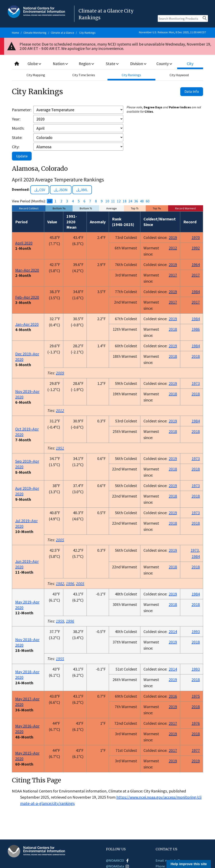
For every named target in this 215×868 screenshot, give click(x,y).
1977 (196, 750)
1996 (70, 583)
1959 (60, 621)
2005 (60, 540)
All (50, 201)
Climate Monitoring (35, 33)
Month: (18, 128)
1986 (196, 329)
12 (119, 201)
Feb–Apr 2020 (27, 297)
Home (16, 33)
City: (16, 147)
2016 (173, 696)
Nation (60, 64)
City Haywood (179, 75)
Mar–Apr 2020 (27, 270)
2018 (173, 329)
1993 (196, 631)
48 (142, 201)
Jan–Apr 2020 (27, 324)
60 (148, 201)
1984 (196, 292)
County (164, 64)
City (190, 64)
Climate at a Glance (62, 33)
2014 (173, 631)
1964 (196, 264)
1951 (60, 448)
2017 (173, 275)
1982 (60, 583)
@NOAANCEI (118, 860)
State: (17, 137)
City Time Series (84, 75)
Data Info (192, 91)
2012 (173, 248)
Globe (35, 64)
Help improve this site (189, 864)
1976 (196, 723)
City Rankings (87, 33)
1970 (196, 237)
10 (107, 201)
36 (136, 201)
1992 (196, 248)
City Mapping (36, 75)
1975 (196, 696)
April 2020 (24, 243)
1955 (60, 659)
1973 (196, 383)
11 (113, 201)
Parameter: (22, 110)
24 (130, 201)
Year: (16, 119)
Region (86, 64)
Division (138, 64)
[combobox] (107, 64)
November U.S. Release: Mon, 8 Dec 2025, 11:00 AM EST (172, 32)
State (112, 64)
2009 (60, 373)
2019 (173, 237)
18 (125, 201)
